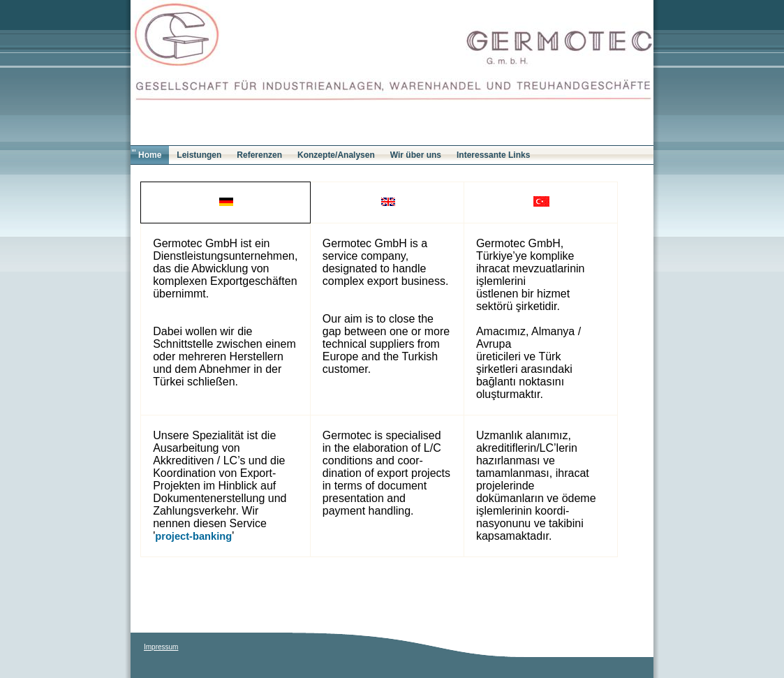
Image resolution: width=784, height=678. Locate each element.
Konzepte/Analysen (336, 155)
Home (150, 155)
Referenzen (259, 155)
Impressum (161, 647)
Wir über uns (416, 155)
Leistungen (199, 155)
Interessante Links (493, 155)
